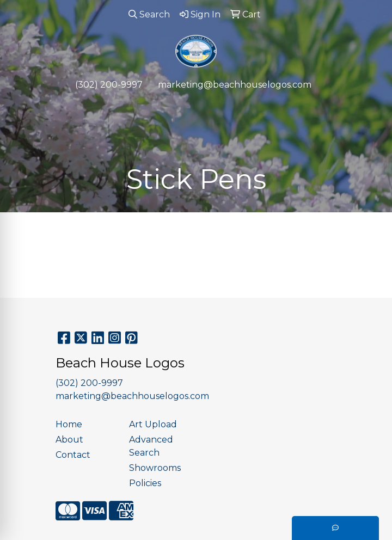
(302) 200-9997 (109, 85)
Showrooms (155, 468)
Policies (145, 483)
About (69, 440)
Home (69, 424)
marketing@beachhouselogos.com (235, 85)
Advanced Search (151, 446)
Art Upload (153, 424)
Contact (73, 455)
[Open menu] (370, 107)
